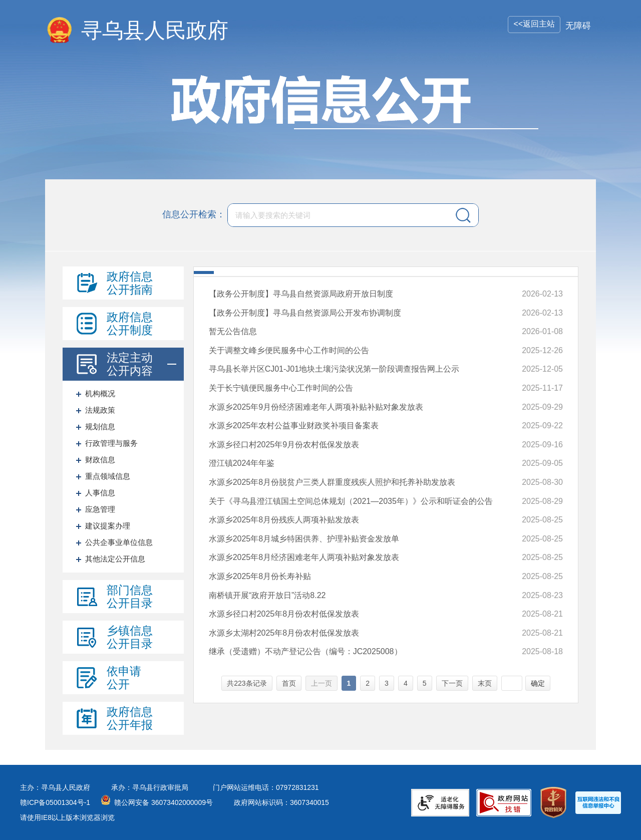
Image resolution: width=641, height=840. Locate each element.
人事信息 (100, 493)
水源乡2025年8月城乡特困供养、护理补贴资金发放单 (304, 539)
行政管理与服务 (111, 443)
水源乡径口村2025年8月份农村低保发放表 (284, 614)
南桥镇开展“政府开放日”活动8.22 (267, 595)
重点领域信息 (108, 476)
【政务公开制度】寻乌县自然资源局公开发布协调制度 (305, 313)
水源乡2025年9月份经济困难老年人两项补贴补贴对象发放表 (316, 407)
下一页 (452, 683)
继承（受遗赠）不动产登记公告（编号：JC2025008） (305, 651)
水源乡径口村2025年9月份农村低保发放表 (284, 445)
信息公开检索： (194, 214)
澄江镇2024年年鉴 (242, 463)
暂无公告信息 (233, 331)
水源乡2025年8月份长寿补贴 (260, 576)
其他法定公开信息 (115, 559)
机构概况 (100, 393)
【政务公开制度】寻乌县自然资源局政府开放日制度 (301, 294)
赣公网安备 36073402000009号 (164, 802)
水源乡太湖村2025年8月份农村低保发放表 (284, 633)
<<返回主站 (534, 24)
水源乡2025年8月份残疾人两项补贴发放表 (284, 520)
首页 (289, 683)
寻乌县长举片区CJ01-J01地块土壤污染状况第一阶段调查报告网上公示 (334, 369)
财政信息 (100, 460)
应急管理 (100, 509)
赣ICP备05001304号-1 (55, 802)
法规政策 (100, 410)
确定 (538, 683)
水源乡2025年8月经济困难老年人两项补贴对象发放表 (304, 557)
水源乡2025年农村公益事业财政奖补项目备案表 (294, 426)
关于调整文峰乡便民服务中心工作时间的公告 (289, 350)
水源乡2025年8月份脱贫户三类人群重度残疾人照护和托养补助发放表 (332, 482)
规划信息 (100, 427)
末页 (485, 683)
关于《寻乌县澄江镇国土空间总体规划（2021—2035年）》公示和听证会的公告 (351, 501)
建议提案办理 (108, 526)
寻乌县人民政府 (155, 30)
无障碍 (578, 26)
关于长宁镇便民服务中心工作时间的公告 (281, 388)
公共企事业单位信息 (119, 542)
